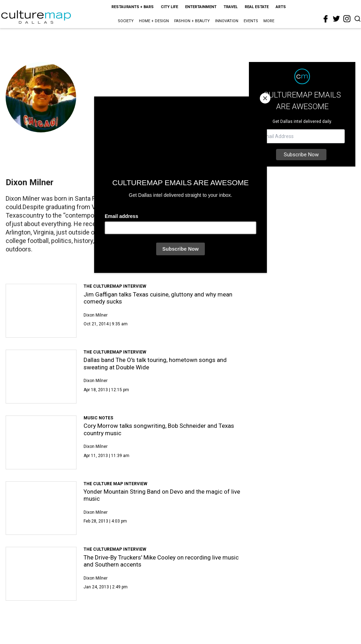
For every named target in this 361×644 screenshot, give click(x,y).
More (269, 21)
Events (251, 21)
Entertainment (201, 7)
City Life (169, 7)
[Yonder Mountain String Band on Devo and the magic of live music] (41, 508)
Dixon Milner (96, 315)
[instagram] (347, 19)
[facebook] (326, 19)
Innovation (227, 21)
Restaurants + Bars (133, 7)
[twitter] (336, 19)
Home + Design (154, 21)
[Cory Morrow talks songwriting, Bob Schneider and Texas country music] (41, 442)
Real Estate (257, 7)
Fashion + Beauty (192, 21)
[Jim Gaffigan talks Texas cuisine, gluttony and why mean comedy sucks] (41, 311)
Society (126, 21)
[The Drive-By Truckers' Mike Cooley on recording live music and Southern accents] (41, 574)
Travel (231, 7)
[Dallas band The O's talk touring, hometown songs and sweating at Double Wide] (41, 377)
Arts (281, 7)
